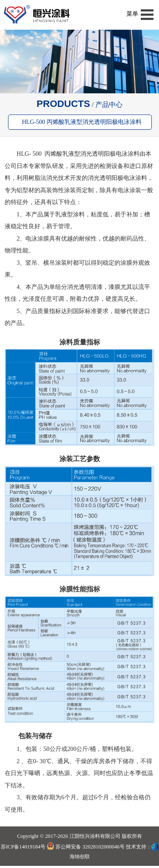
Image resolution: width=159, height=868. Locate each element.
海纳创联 (80, 857)
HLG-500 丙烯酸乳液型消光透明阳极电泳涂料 (82, 122)
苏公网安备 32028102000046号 (86, 847)
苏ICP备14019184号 (23, 847)
